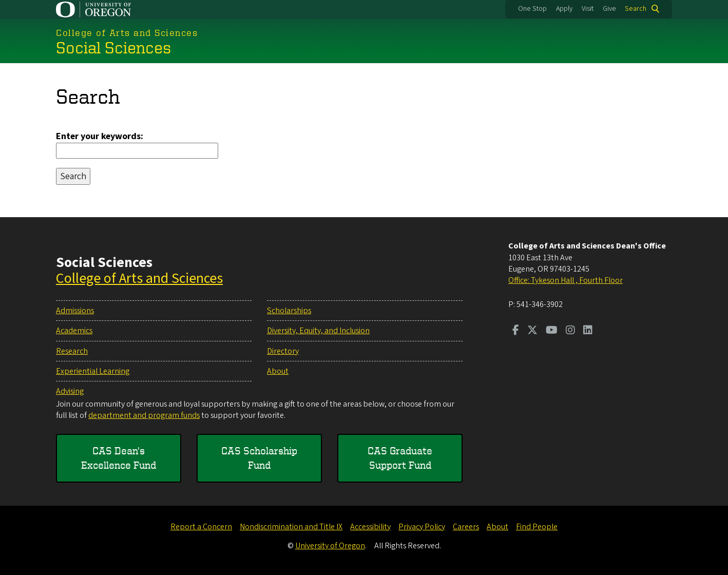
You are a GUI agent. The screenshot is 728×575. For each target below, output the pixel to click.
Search (636, 9)
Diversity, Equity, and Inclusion (318, 331)
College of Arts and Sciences (139, 278)
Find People (537, 527)
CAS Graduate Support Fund (400, 458)
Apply (564, 9)
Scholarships (289, 311)
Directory (283, 351)
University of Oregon (330, 546)
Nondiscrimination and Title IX (291, 527)
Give (609, 9)
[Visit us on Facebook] (516, 331)
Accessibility (370, 527)
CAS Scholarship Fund (259, 458)
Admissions (75, 311)
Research (72, 351)
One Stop (532, 9)
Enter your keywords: (100, 136)
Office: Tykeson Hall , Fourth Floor (566, 280)
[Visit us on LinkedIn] (588, 331)
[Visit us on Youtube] (552, 331)
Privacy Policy (422, 527)
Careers (466, 527)
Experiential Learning (93, 371)
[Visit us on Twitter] (532, 331)
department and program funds (144, 415)
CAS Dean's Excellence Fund (119, 458)
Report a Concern (201, 527)
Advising (70, 391)
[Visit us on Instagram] (570, 331)
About (278, 371)
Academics (74, 331)
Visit (588, 9)
